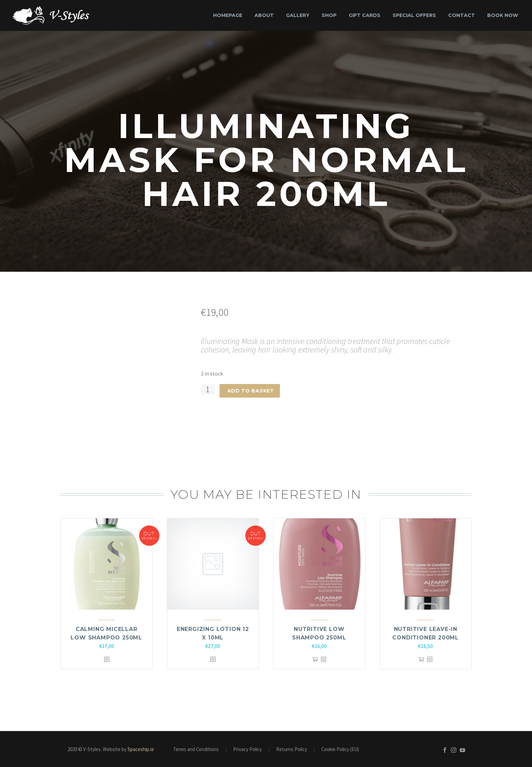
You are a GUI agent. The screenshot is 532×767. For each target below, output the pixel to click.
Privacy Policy (248, 750)
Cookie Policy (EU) (340, 750)
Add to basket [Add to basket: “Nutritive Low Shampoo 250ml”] (315, 660)
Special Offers (414, 15)
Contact (462, 15)
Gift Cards (365, 15)
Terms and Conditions (196, 750)
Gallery (298, 15)
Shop (329, 15)
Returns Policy (292, 750)
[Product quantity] (208, 389)
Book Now (503, 15)
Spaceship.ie (141, 749)
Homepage (228, 15)
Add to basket (251, 391)
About (264, 15)
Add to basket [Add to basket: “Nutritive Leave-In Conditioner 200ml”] (421, 660)
